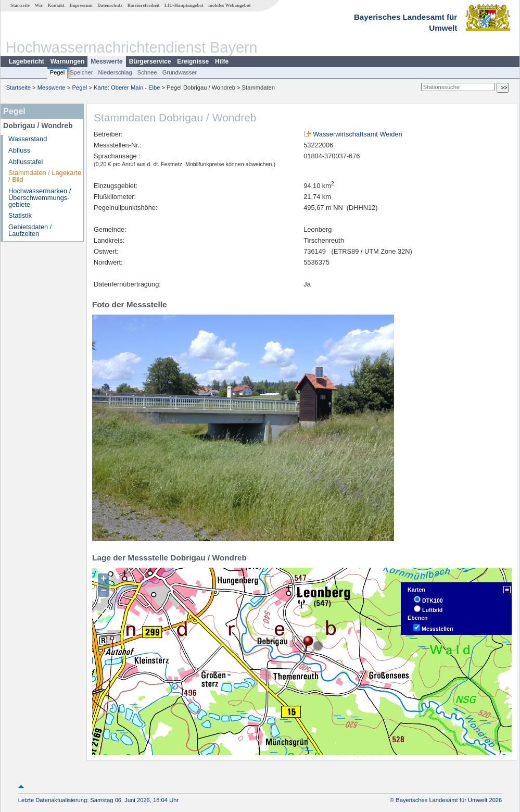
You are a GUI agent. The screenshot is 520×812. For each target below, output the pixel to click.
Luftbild (432, 610)
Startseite (20, 5)
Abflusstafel (26, 162)
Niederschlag (115, 72)
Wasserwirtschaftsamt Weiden (357, 134)
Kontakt (56, 5)
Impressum (81, 5)
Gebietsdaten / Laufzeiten (30, 230)
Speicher (81, 72)
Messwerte (106, 61)
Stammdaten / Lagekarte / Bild (45, 176)
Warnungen (68, 61)
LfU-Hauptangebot (184, 5)
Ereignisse (193, 61)
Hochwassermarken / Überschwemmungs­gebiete (40, 198)
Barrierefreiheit (144, 5)
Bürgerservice (150, 61)
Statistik (20, 215)
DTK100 (433, 601)
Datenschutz (110, 5)
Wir (39, 5)
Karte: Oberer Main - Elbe (127, 88)
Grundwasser (180, 72)
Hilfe (222, 61)
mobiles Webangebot (229, 5)
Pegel (58, 72)
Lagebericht (27, 61)
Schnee (147, 72)
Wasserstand (28, 139)
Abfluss (19, 150)
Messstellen (437, 629)
